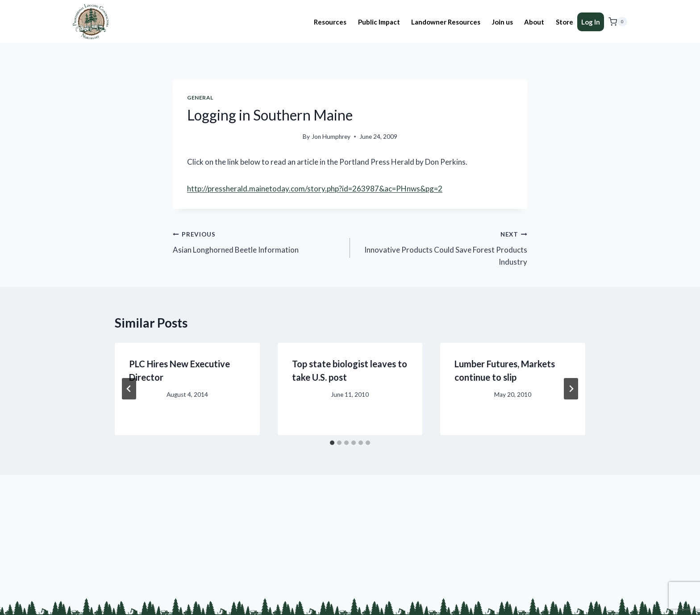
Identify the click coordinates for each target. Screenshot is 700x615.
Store (565, 22)
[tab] (332, 443)
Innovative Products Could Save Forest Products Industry (442, 247)
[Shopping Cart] (618, 22)
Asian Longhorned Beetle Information (258, 241)
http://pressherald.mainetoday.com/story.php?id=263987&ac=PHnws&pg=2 (315, 189)
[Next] (571, 389)
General (200, 98)
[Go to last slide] (129, 389)
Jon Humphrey (331, 137)
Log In (591, 22)
